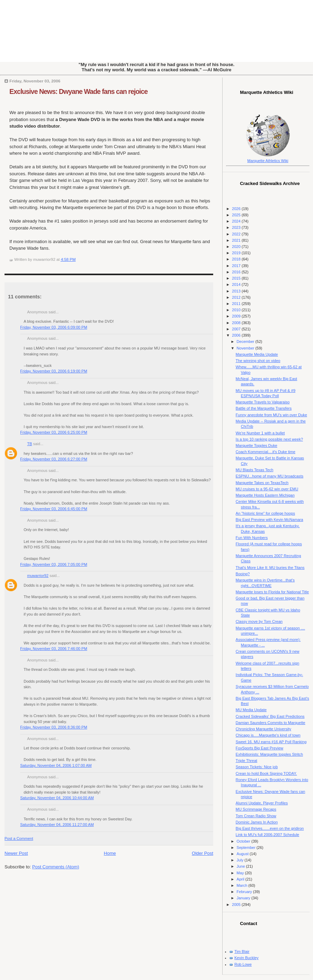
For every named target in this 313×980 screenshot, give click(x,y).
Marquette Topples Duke (257, 445)
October (244, 841)
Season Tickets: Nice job (257, 767)
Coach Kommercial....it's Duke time (266, 452)
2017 (237, 266)
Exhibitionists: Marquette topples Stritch (269, 754)
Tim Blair (242, 951)
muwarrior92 (38, 576)
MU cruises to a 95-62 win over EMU (267, 489)
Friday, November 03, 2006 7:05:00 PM (54, 564)
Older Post (203, 853)
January (244, 898)
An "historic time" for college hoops (266, 513)
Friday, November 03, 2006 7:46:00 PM (54, 649)
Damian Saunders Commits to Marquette (271, 723)
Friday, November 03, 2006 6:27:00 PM (54, 459)
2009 (237, 316)
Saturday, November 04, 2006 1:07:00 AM (56, 765)
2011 (237, 304)
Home (110, 853)
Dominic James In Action (257, 822)
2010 (237, 310)
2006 (237, 335)
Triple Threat (247, 761)
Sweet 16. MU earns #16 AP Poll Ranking (271, 742)
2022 (237, 234)
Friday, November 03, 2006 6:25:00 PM (54, 432)
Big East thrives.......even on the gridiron (270, 828)
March (242, 885)
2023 (237, 227)
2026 (237, 209)
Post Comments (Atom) (56, 867)
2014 (237, 284)
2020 (237, 247)
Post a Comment (19, 838)
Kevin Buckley (246, 958)
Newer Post (16, 853)
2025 (237, 215)
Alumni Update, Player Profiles (262, 803)
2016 (237, 272)
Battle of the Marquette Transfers (264, 408)
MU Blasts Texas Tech (255, 470)
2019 (237, 253)
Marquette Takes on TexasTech (262, 483)
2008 (237, 323)
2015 (237, 278)
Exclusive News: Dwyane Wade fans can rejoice (78, 91)
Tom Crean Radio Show (256, 816)
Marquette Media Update (257, 354)
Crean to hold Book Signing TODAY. (266, 773)
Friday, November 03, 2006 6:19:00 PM (54, 371)
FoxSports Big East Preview (260, 748)
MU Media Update (251, 710)
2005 (237, 905)
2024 (237, 221)
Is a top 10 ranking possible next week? (269, 439)
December (246, 342)
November (246, 348)
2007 (237, 329)
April (241, 879)
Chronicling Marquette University (264, 729)
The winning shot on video (258, 361)
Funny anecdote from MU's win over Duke (271, 415)
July (240, 860)
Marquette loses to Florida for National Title (272, 592)
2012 (237, 297)
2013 (237, 291)
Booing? (243, 574)
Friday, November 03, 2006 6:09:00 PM (54, 327)
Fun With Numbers (252, 538)
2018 (237, 259)
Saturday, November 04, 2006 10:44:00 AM (57, 798)
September (246, 848)
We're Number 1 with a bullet (260, 433)
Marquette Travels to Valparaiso (263, 402)
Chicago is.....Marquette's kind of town (268, 735)
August (243, 854)
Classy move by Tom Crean (259, 621)
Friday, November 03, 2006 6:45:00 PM (54, 509)
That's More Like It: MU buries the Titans (270, 568)
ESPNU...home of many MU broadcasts (270, 476)
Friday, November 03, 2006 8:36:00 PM (54, 727)
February (245, 892)
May (241, 873)
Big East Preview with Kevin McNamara (270, 520)
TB (30, 444)
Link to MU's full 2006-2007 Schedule (268, 835)
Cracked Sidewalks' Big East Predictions (270, 716)
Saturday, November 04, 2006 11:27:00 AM (57, 825)
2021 (237, 240)
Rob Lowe (243, 964)
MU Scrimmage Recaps (256, 809)
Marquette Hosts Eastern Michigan (265, 495)
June (241, 866)
